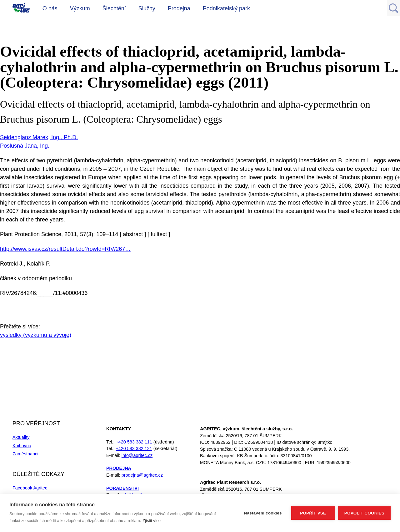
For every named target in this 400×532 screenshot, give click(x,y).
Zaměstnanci (25, 454)
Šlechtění (114, 8)
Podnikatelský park (226, 8)
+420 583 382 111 (134, 442)
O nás (50, 8)
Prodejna (179, 8)
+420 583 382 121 (134, 448)
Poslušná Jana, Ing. (25, 146)
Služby (147, 8)
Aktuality (21, 437)
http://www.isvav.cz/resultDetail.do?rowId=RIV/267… (65, 249)
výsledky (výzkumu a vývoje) (36, 335)
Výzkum (80, 8)
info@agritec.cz (137, 455)
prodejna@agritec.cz (142, 475)
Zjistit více (152, 521)
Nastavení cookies (263, 513)
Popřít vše (313, 513)
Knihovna (22, 446)
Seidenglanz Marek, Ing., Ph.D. (39, 137)
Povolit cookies (364, 513)
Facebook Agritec (30, 488)
